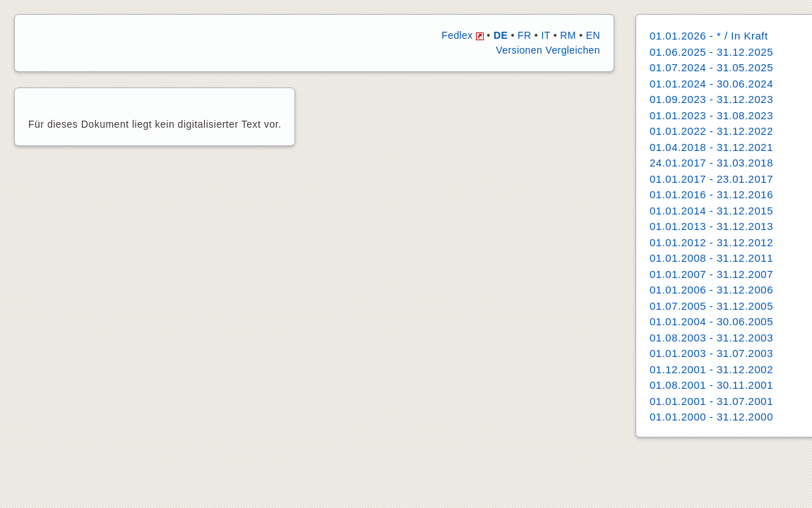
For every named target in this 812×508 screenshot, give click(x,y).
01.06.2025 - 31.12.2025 (711, 52)
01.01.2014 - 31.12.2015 (711, 211)
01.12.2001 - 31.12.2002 (711, 369)
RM (568, 35)
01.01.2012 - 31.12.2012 (711, 242)
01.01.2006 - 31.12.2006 (711, 290)
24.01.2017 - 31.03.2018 (711, 163)
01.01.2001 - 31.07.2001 (711, 401)
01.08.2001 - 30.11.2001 (711, 385)
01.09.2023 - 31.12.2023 (711, 99)
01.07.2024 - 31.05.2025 (711, 67)
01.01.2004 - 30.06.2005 (711, 321)
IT (545, 35)
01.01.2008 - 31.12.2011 (711, 258)
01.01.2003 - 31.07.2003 (711, 353)
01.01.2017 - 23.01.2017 (711, 179)
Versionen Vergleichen (548, 50)
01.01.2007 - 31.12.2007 (711, 274)
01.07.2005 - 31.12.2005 (711, 306)
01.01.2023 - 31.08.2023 (711, 115)
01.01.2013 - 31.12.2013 (711, 226)
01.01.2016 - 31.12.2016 (711, 194)
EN (593, 35)
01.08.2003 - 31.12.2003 (711, 338)
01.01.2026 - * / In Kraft (709, 36)
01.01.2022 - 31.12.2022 (711, 131)
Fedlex (462, 35)
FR (524, 35)
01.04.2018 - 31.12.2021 (711, 147)
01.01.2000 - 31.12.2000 (711, 417)
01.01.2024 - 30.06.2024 (711, 84)
